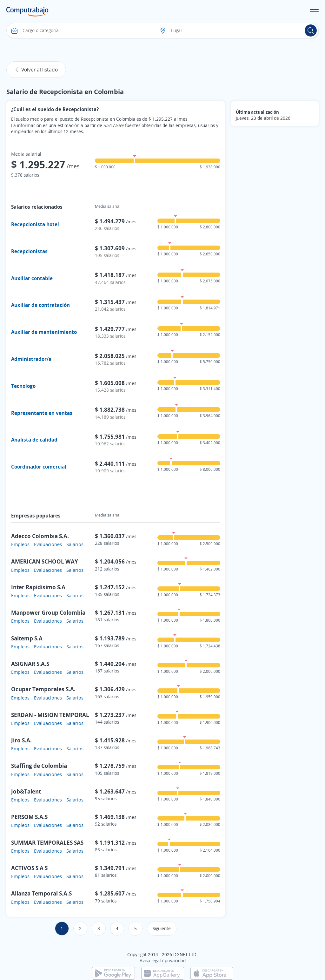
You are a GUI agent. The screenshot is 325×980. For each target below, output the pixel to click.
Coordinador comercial (39, 467)
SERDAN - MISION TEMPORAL (50, 715)
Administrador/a (31, 359)
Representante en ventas (42, 413)
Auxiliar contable (32, 278)
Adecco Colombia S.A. (40, 536)
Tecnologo (23, 386)
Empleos (20, 544)
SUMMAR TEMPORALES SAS (47, 842)
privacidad (175, 960)
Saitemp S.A (27, 638)
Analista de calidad (34, 440)
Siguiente (162, 928)
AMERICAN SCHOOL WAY (45, 561)
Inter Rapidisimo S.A (38, 587)
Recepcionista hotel (35, 224)
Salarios (75, 544)
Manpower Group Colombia (48, 612)
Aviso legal (150, 960)
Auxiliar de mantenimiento (44, 332)
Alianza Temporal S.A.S (41, 893)
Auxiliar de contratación (40, 305)
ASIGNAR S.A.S (30, 664)
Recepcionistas (29, 251)
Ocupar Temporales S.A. (43, 689)
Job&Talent (26, 791)
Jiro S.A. (21, 740)
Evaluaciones (48, 544)
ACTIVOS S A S (29, 868)
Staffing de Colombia (39, 766)
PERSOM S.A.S (29, 817)
